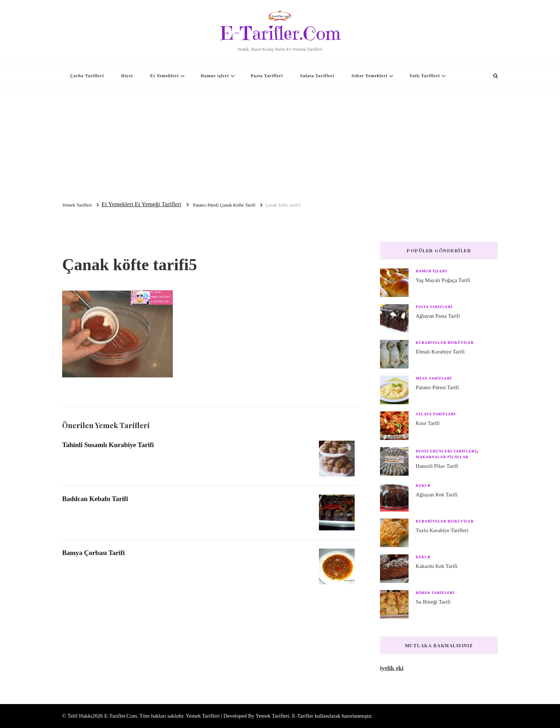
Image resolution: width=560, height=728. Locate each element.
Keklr (423, 486)
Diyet (127, 76)
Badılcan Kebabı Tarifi (95, 499)
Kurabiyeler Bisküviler (445, 343)
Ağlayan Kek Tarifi (437, 495)
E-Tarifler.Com (280, 33)
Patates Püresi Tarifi (437, 387)
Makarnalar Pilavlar (442, 457)
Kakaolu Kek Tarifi (437, 566)
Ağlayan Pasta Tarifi (438, 316)
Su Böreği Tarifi (433, 602)
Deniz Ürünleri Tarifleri (446, 451)
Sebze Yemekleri (369, 76)
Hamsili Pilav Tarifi (437, 466)
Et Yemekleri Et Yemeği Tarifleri (141, 204)
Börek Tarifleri (435, 593)
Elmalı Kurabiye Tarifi (440, 352)
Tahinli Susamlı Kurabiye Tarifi (108, 445)
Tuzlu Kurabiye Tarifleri (442, 530)
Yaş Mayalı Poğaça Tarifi (443, 280)
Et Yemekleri (165, 76)
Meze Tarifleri (434, 378)
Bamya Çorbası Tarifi (93, 553)
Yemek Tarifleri (272, 716)
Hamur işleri (215, 76)
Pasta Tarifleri (267, 76)
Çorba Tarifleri (87, 76)
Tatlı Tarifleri (425, 76)
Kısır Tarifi (428, 423)
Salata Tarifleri (317, 76)
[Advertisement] (280, 142)
